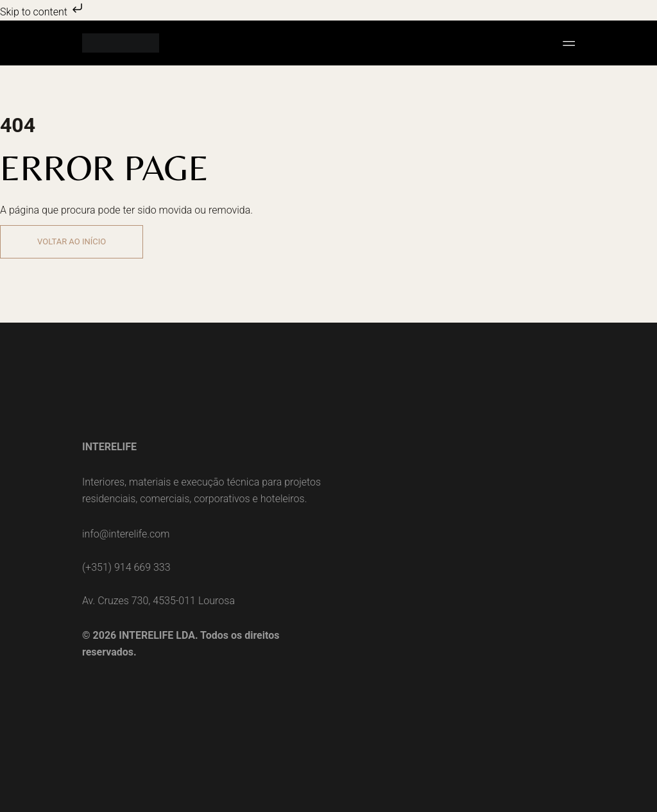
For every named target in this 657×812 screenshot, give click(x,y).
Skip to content (43, 12)
